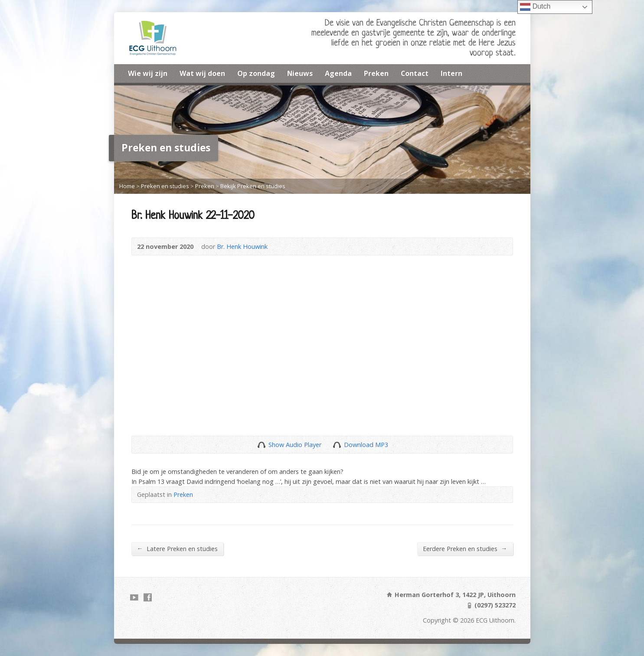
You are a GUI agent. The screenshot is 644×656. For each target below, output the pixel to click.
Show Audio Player (261, 445)
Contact (415, 73)
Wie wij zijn (148, 73)
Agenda (338, 73)
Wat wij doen (202, 73)
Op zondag (256, 73)
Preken (376, 73)
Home (127, 186)
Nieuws (300, 73)
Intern (451, 73)
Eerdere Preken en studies (465, 548)
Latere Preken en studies (177, 548)
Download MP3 (366, 445)
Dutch (535, 7)
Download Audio (337, 445)
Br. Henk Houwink (242, 246)
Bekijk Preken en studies (253, 186)
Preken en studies (165, 186)
